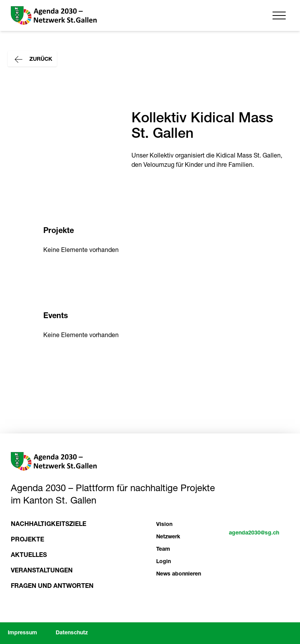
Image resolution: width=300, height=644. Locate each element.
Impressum (22, 633)
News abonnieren (179, 574)
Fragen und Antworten (52, 587)
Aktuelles (29, 556)
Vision (164, 525)
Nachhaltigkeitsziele (49, 525)
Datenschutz (72, 633)
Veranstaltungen (42, 571)
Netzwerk (168, 537)
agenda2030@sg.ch (254, 533)
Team (163, 550)
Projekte (27, 540)
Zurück (32, 60)
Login (164, 562)
